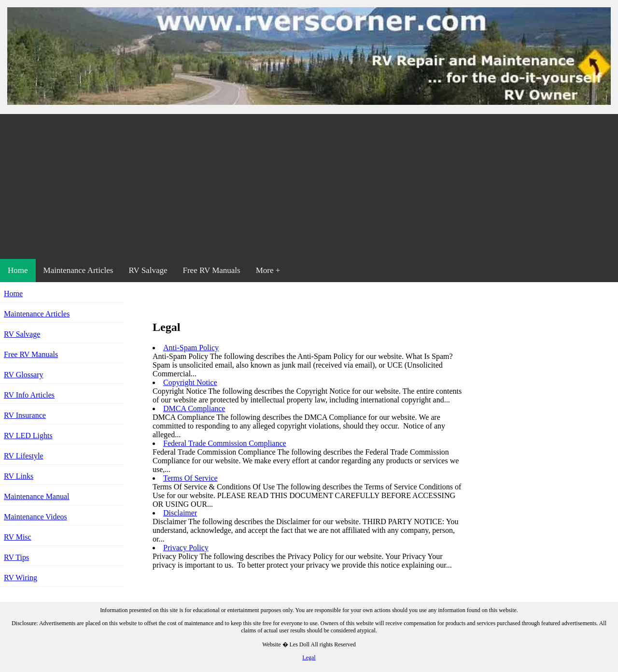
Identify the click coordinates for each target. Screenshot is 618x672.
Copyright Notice (190, 382)
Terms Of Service (190, 478)
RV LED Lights (28, 436)
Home (18, 270)
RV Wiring (21, 578)
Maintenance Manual (37, 496)
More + (268, 270)
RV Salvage (148, 270)
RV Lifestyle (24, 456)
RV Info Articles (29, 395)
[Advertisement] (309, 186)
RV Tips (16, 557)
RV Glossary (24, 375)
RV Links (19, 476)
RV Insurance (25, 415)
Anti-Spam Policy (191, 348)
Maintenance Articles (78, 270)
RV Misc (18, 537)
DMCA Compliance (194, 408)
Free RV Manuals (211, 270)
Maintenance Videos (35, 517)
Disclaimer (180, 513)
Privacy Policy (186, 548)
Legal (309, 658)
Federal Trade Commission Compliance (225, 443)
